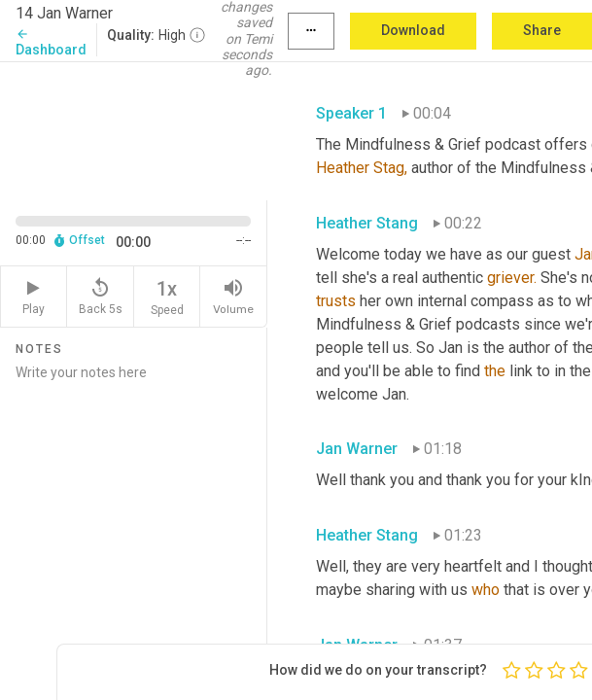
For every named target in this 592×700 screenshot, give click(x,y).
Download (413, 30)
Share (542, 30)
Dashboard (51, 42)
